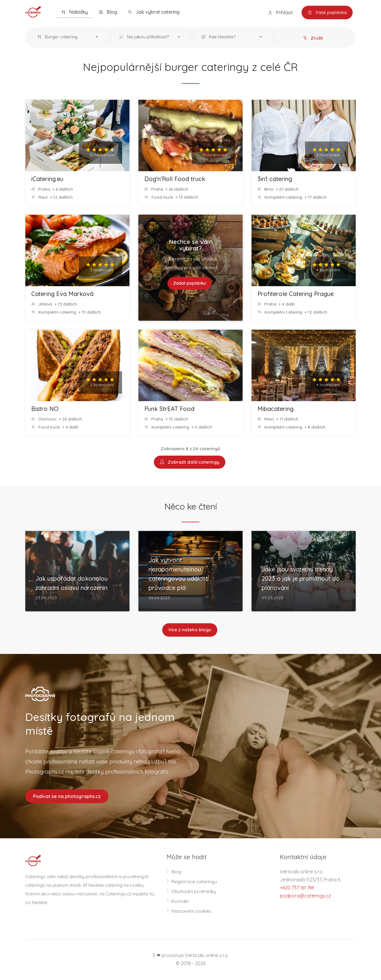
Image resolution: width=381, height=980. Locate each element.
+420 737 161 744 (297, 888)
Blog (108, 12)
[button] (69, 38)
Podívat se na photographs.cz (67, 797)
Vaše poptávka (327, 13)
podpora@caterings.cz (305, 896)
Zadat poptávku (190, 283)
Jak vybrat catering (154, 12)
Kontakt (180, 902)
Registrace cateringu (195, 882)
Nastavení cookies (192, 912)
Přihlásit (279, 13)
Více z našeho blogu (190, 630)
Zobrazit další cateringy (190, 462)
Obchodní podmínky (194, 892)
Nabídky (74, 12)
